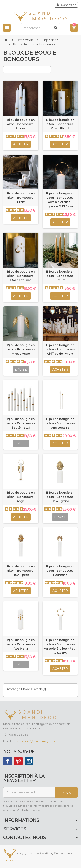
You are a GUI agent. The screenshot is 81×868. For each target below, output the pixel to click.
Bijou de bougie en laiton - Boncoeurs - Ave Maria (21, 644)
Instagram (29, 761)
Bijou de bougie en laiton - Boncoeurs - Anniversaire (60, 423)
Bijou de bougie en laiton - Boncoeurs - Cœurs (60, 276)
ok (66, 792)
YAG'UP (8, 860)
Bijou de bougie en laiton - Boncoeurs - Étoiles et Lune (21, 276)
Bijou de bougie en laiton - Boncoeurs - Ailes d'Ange (21, 349)
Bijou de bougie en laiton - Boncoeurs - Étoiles (21, 124)
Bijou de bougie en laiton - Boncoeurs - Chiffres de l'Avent (60, 349)
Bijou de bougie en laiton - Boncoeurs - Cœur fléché (60, 124)
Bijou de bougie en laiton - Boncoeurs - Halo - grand (60, 497)
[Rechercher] (41, 28)
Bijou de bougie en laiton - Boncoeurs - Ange (21, 497)
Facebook (8, 761)
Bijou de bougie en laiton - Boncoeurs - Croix (21, 198)
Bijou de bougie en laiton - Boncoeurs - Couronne (60, 571)
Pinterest (18, 761)
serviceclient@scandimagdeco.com (38, 741)
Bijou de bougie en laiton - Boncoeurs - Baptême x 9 (21, 423)
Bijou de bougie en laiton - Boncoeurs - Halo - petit (21, 571)
